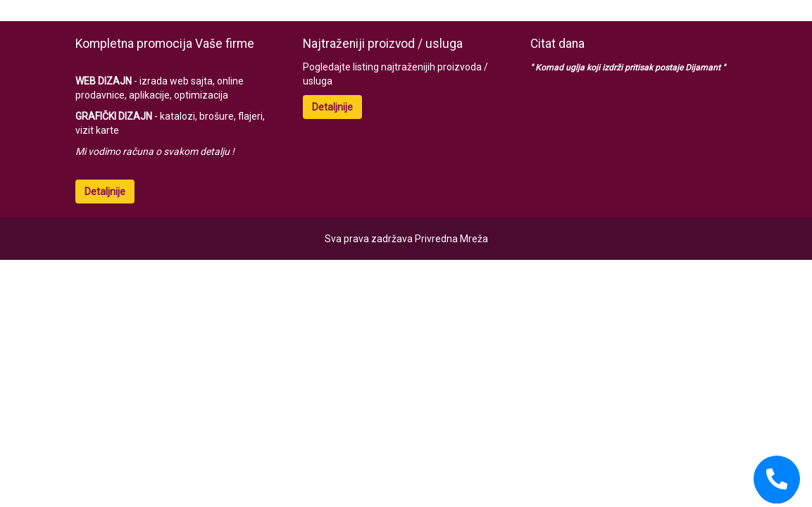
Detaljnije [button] (105, 192)
